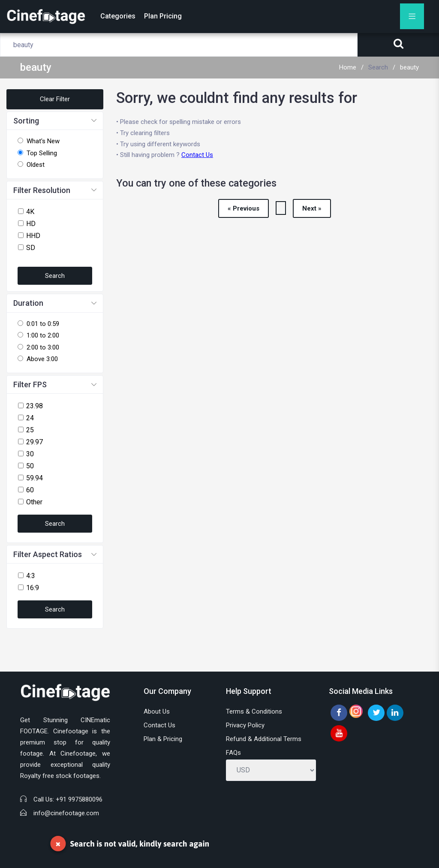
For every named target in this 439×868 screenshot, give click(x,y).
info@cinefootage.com (66, 813)
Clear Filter (55, 99)
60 (30, 490)
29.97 (35, 442)
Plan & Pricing (163, 739)
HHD (33, 236)
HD (31, 224)
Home (348, 67)
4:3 (31, 576)
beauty (409, 67)
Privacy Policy (245, 725)
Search (378, 67)
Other (34, 502)
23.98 (35, 406)
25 (30, 430)
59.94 (35, 478)
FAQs (233, 753)
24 (30, 418)
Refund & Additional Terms (264, 739)
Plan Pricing (163, 16)
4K (30, 212)
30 (30, 454)
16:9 (33, 588)
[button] (55, 121)
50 (30, 466)
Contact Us (197, 155)
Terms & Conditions (254, 711)
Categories (118, 16)
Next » (312, 208)
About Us (157, 711)
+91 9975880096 (79, 799)
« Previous (244, 208)
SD (31, 248)
